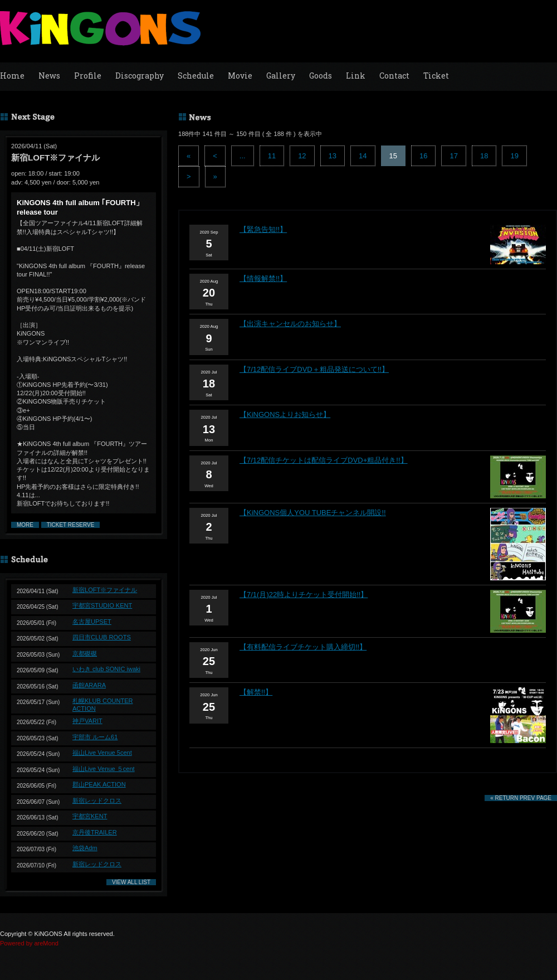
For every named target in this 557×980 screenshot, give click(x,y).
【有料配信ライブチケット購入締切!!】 (303, 647)
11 (272, 156)
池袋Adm (85, 848)
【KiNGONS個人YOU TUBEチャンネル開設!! (313, 513)
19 (514, 156)
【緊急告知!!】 (263, 229)
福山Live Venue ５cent (104, 769)
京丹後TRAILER (95, 832)
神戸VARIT (87, 721)
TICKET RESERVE (71, 525)
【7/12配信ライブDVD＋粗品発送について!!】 (314, 369)
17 (453, 156)
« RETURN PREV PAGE (521, 798)
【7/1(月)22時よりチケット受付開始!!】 (304, 595)
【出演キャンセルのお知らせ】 (290, 324)
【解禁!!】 (256, 692)
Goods (321, 76)
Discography (140, 76)
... (243, 156)
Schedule (196, 76)
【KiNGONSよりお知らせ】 (285, 414)
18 (484, 156)
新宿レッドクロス (97, 801)
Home (12, 76)
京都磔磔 (85, 653)
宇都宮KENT (90, 816)
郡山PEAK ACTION (99, 784)
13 (333, 156)
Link (356, 76)
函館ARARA (89, 685)
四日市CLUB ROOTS (102, 637)
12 (302, 156)
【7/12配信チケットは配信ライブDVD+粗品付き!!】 (324, 460)
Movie (240, 76)
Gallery (281, 76)
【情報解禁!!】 (263, 278)
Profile (88, 76)
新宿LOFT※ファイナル (105, 590)
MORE (25, 525)
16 (423, 156)
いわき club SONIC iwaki (106, 669)
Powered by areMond (29, 943)
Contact (394, 76)
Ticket (436, 76)
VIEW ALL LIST (131, 882)
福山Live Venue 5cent (102, 753)
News (49, 76)
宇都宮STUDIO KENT (102, 605)
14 (363, 156)
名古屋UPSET (92, 622)
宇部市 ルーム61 (95, 737)
